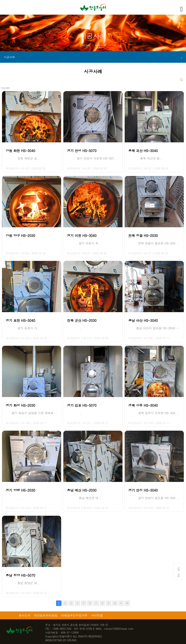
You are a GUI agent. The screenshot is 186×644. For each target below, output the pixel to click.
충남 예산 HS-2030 (82, 490)
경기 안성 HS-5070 (82, 151)
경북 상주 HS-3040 (143, 405)
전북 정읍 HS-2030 (143, 236)
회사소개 (25, 615)
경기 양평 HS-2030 (20, 490)
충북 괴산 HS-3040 (143, 151)
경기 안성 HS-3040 (143, 490)
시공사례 (93, 57)
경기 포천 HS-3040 (20, 320)
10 (115, 603)
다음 (121, 603)
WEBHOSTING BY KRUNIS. (61, 640)
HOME (85, 45)
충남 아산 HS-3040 (143, 320)
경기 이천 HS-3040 (82, 236)
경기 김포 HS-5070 (82, 405)
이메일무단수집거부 (74, 615)
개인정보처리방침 (46, 615)
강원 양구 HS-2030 (20, 236)
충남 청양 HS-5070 (20, 575)
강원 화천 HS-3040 (20, 151)
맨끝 (127, 603)
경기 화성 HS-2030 (20, 405)
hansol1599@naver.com (119, 629)
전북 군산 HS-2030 (82, 320)
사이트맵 (97, 615)
